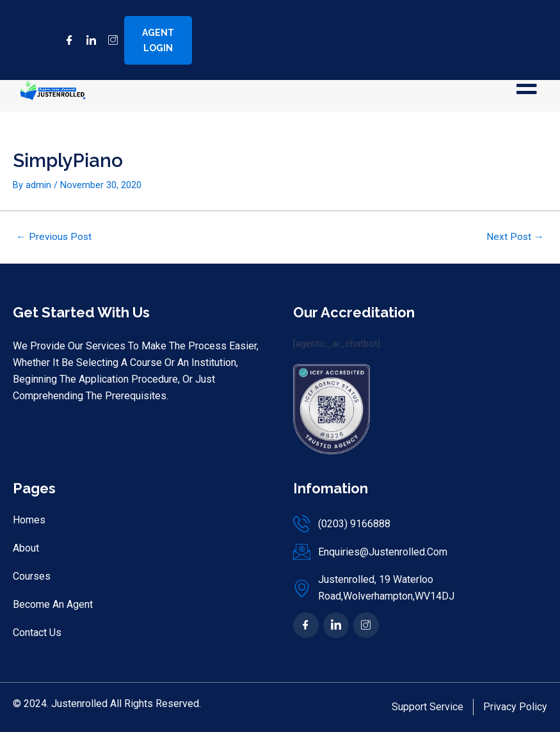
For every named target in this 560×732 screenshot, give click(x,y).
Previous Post (54, 237)
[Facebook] (65, 40)
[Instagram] (108, 40)
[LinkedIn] (86, 40)
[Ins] (366, 625)
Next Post (515, 237)
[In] (336, 625)
